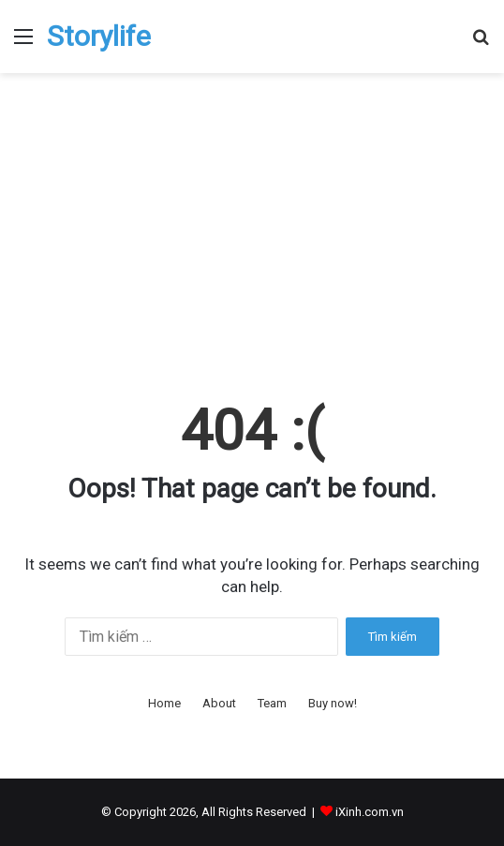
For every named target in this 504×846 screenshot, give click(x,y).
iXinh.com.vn (370, 812)
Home (164, 703)
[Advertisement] (252, 232)
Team (272, 703)
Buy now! (333, 703)
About (219, 703)
